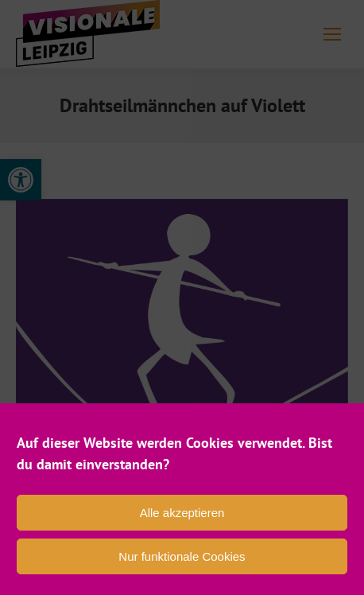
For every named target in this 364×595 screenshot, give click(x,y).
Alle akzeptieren (182, 513)
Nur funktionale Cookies (182, 556)
